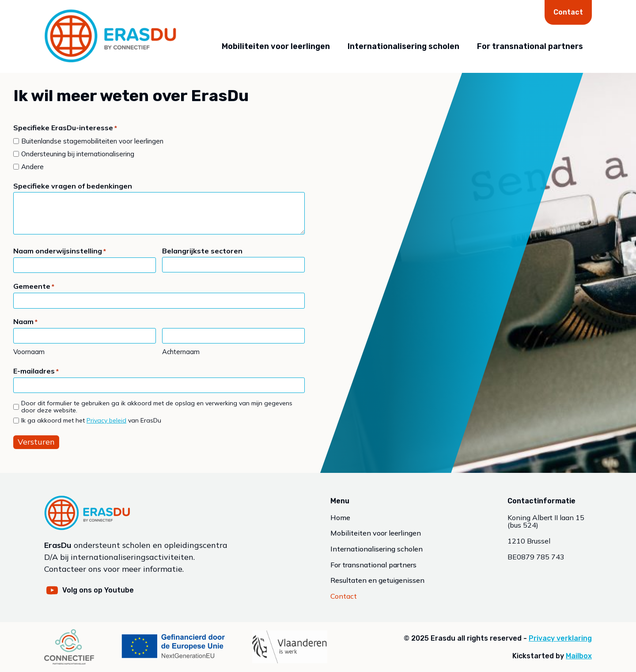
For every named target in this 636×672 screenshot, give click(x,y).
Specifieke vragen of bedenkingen (73, 186)
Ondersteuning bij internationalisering (78, 154)
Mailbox (579, 656)
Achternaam (181, 352)
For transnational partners (530, 46)
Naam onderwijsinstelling (60, 251)
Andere (32, 167)
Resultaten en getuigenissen (377, 581)
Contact (568, 12)
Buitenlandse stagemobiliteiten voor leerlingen (92, 141)
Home (340, 518)
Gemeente (34, 287)
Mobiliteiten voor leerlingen (276, 46)
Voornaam (29, 352)
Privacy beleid (106, 420)
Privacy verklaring (560, 638)
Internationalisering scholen (403, 46)
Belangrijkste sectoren (202, 251)
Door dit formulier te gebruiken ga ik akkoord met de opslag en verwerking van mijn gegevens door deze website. (157, 407)
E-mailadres (36, 372)
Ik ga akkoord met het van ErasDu (91, 421)
